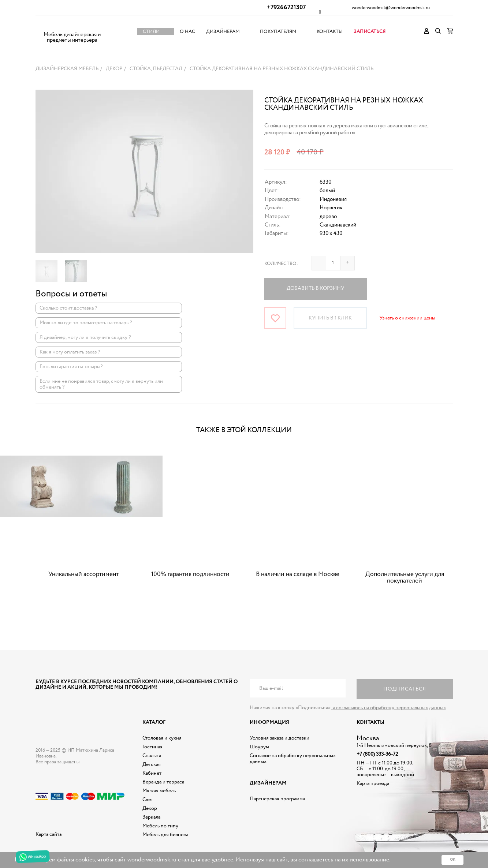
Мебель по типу (160, 826)
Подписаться (405, 689)
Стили (151, 32)
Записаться (370, 32)
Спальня (152, 756)
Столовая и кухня (162, 738)
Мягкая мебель (159, 791)
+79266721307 (286, 8)
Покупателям (278, 32)
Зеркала (151, 817)
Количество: (281, 264)
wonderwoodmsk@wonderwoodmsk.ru (391, 8)
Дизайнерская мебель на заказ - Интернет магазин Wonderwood (72, 26)
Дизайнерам (223, 32)
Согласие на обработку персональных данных (293, 759)
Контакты (330, 32)
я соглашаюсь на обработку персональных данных (389, 708)
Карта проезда (373, 783)
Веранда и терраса (163, 782)
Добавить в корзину (315, 288)
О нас (187, 32)
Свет (148, 800)
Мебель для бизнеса (165, 835)
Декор (150, 808)
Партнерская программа (277, 799)
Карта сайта (49, 834)
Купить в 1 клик (330, 318)
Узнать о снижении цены (407, 318)
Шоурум (259, 747)
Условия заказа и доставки (280, 738)
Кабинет (152, 773)
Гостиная (152, 747)
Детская (152, 764)
